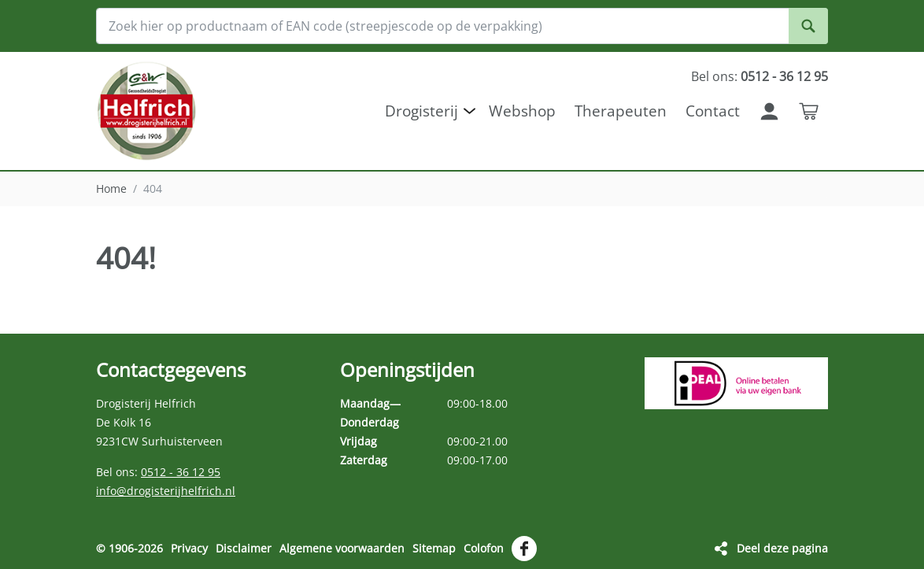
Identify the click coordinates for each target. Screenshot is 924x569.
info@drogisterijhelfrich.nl (166, 491)
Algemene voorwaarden (342, 548)
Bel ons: (760, 76)
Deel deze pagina (782, 548)
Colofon (484, 548)
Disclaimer (244, 548)
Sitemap (434, 548)
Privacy (189, 548)
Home (111, 188)
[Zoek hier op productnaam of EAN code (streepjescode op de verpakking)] (462, 26)
